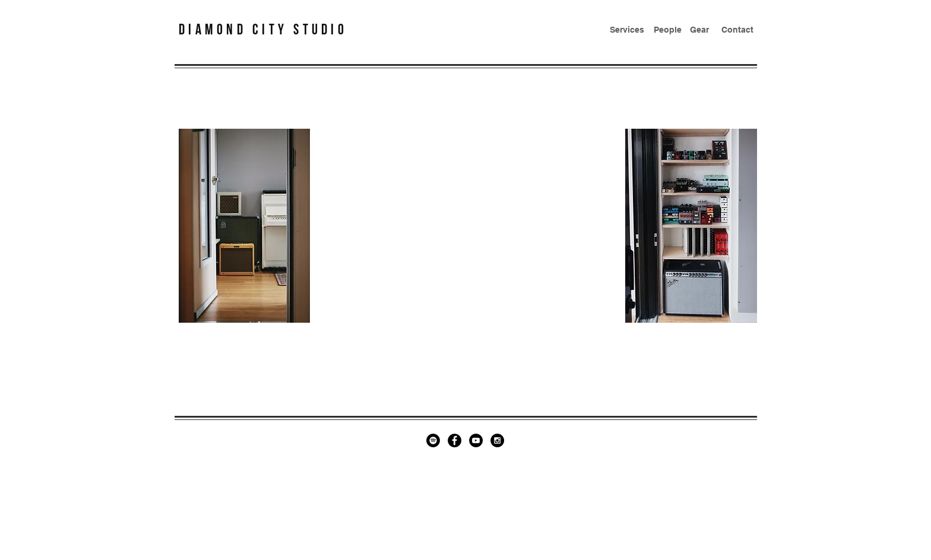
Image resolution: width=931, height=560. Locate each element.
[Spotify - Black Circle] (433, 440)
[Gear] (699, 30)
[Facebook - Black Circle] (455, 440)
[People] (668, 30)
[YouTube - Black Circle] (476, 440)
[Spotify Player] (467, 228)
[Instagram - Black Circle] (497, 440)
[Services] (627, 30)
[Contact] (737, 30)
